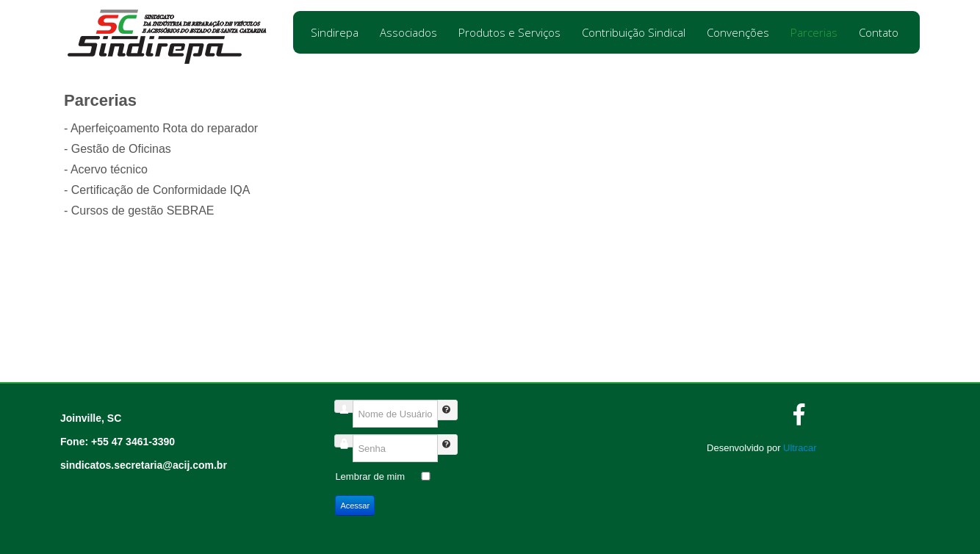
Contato (879, 32)
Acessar (355, 506)
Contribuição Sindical (634, 32)
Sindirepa (335, 32)
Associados (408, 32)
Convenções (738, 32)
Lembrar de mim (370, 476)
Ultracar (800, 448)
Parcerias (814, 32)
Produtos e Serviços (509, 32)
